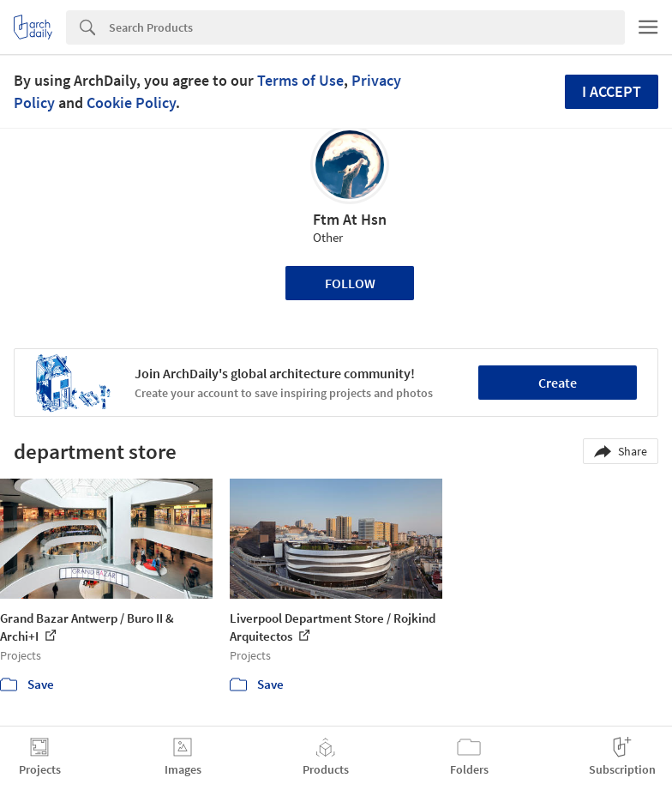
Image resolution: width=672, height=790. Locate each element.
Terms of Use (300, 80)
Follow (350, 283)
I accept (612, 91)
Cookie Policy (131, 103)
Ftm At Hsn (350, 219)
